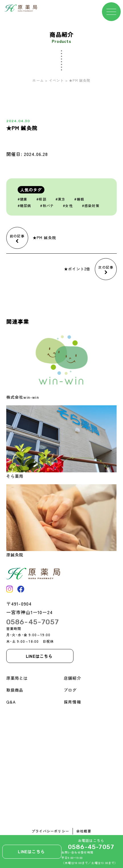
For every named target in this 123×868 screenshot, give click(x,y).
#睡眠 (79, 199)
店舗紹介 (72, 678)
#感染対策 (91, 205)
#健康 (23, 199)
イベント (57, 80)
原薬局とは (17, 678)
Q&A (11, 702)
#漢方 (61, 199)
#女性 (68, 205)
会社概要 (84, 831)
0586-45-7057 (91, 847)
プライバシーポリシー (50, 831)
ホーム (38, 80)
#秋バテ (47, 205)
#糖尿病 (24, 205)
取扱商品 (15, 690)
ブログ (70, 690)
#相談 (41, 199)
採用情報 (72, 702)
